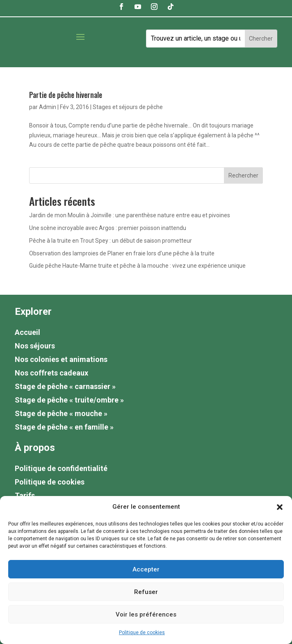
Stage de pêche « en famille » (64, 427)
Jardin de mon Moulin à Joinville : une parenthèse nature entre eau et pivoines (130, 215)
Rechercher (243, 175)
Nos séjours (35, 346)
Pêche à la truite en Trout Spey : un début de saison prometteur (111, 241)
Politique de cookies (142, 633)
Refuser (146, 592)
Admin (48, 107)
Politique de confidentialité (61, 468)
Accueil (27, 332)
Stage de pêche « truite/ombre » (69, 400)
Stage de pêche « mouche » (61, 413)
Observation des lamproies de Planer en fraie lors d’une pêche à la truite (122, 253)
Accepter (146, 569)
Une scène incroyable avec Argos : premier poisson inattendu (108, 228)
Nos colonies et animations (61, 359)
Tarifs (25, 495)
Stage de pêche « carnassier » (65, 386)
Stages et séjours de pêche (128, 107)
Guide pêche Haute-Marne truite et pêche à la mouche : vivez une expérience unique (137, 266)
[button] (280, 507)
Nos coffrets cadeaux (51, 373)
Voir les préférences (146, 614)
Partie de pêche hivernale (66, 95)
